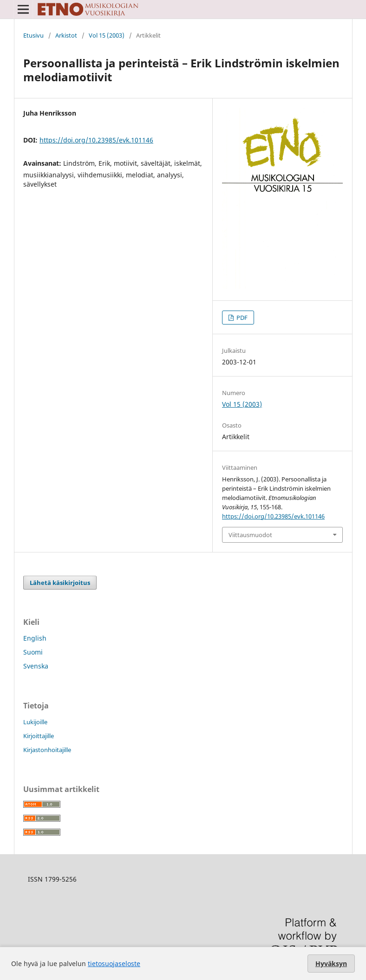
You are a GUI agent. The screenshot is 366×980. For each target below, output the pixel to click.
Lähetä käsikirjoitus (60, 583)
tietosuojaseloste (114, 964)
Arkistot (66, 35)
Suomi (33, 652)
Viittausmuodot (250, 535)
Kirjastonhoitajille (47, 750)
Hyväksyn (331, 964)
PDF (241, 318)
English (35, 638)
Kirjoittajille (39, 736)
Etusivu (33, 35)
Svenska (36, 666)
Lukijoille (35, 722)
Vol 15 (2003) (107, 35)
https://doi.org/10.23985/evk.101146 (96, 140)
